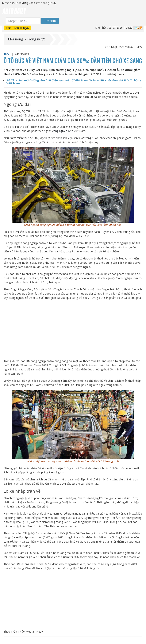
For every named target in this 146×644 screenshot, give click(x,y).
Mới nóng (16, 39)
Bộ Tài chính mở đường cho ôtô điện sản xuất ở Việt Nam (47, 80)
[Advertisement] (73, 329)
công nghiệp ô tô (63, 131)
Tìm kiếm (50, 21)
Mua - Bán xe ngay (17, 28)
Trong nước (37, 39)
